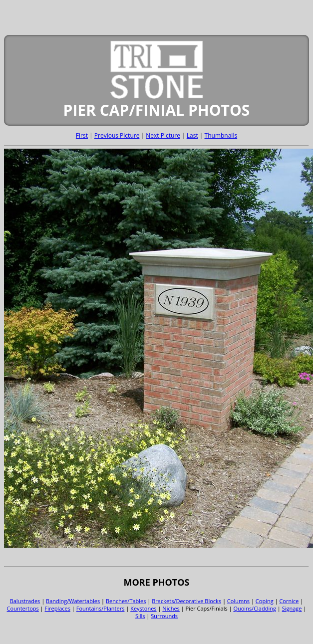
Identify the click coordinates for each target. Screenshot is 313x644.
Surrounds (164, 616)
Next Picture (163, 135)
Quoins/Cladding (255, 608)
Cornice (289, 601)
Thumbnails (221, 135)
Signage (292, 608)
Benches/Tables (126, 601)
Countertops (23, 608)
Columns (238, 601)
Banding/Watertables (73, 601)
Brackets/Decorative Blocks (186, 601)
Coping (265, 601)
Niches (171, 608)
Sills (140, 616)
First (82, 135)
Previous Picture (117, 135)
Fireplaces (58, 608)
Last (192, 135)
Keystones (143, 608)
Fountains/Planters (101, 608)
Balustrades (25, 601)
